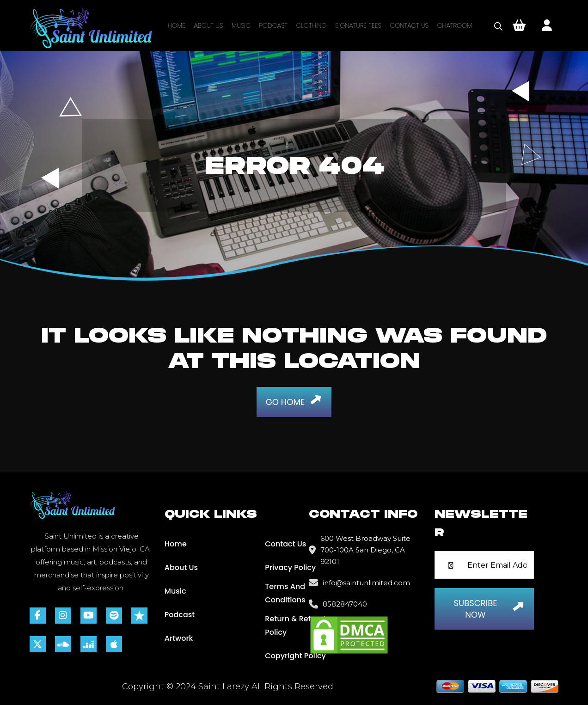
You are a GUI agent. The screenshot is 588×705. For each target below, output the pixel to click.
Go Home (295, 400)
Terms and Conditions (285, 593)
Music (241, 25)
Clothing (312, 25)
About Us (208, 25)
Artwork (179, 638)
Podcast (273, 25)
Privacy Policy (290, 567)
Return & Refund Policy (295, 625)
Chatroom (455, 25)
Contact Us (409, 25)
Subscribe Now (490, 609)
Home (177, 25)
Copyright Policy (295, 656)
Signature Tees (358, 25)
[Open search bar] (498, 25)
